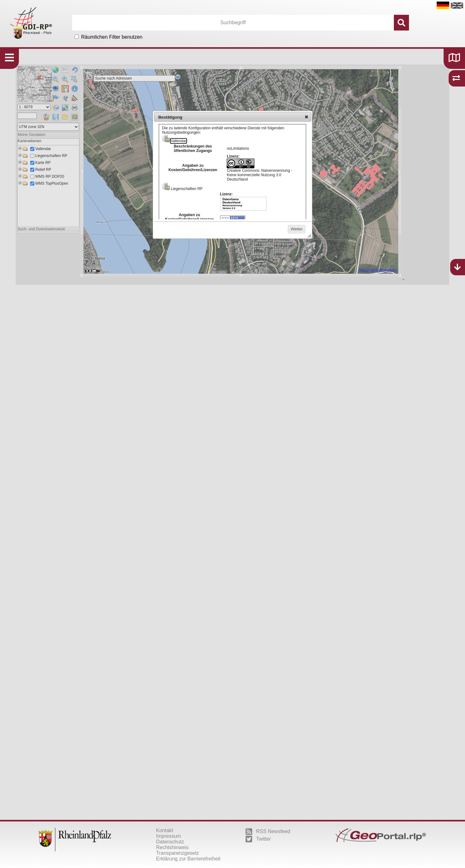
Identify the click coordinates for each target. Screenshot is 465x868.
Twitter (258, 839)
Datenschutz (170, 842)
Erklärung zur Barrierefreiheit (188, 859)
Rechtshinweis (172, 847)
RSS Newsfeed (268, 832)
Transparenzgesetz (178, 853)
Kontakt (165, 830)
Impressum (169, 836)
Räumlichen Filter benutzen (112, 37)
